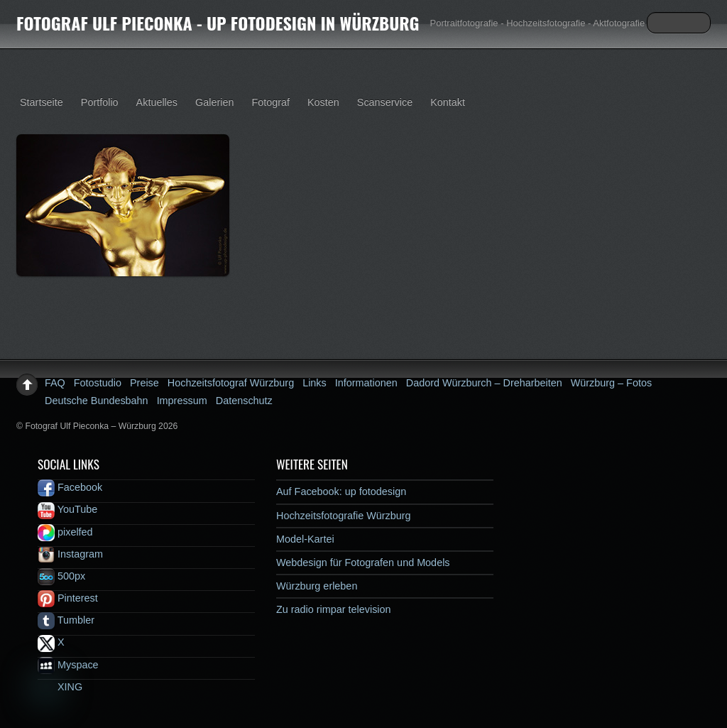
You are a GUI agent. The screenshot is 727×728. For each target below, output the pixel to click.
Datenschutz (244, 401)
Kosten (323, 102)
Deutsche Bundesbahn (97, 401)
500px (61, 576)
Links (315, 383)
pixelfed (65, 532)
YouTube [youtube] (67, 509)
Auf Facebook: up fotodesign (341, 491)
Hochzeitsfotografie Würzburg (344, 516)
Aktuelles (157, 102)
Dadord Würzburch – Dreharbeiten (484, 383)
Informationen (366, 383)
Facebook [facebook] (70, 487)
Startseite (42, 102)
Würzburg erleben (317, 586)
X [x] (51, 642)
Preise (144, 383)
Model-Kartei (305, 539)
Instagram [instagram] (70, 554)
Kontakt (448, 102)
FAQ (55, 383)
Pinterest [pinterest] (68, 598)
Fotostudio (98, 383)
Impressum (182, 401)
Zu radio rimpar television (334, 609)
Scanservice (385, 102)
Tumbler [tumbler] (66, 620)
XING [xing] (60, 687)
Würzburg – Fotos (611, 383)
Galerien (214, 102)
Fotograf (270, 102)
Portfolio (100, 102)
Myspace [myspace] (68, 665)
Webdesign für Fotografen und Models (363, 563)
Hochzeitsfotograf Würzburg (231, 383)
